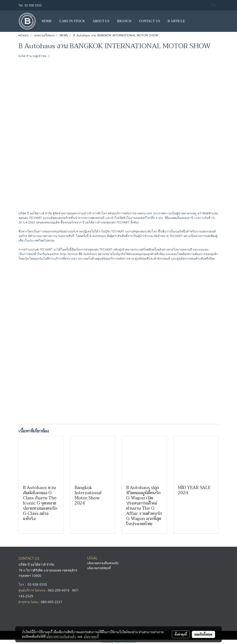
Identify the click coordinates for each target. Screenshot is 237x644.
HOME (47, 21)
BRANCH (124, 21)
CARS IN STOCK (72, 21)
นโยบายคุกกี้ (91, 636)
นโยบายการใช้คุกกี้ (99, 568)
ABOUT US (101, 21)
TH (211, 5)
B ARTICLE (176, 21)
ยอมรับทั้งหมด (203, 634)
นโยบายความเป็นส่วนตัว (103, 563)
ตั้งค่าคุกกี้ (181, 634)
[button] (193, 21)
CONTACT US (149, 21)
